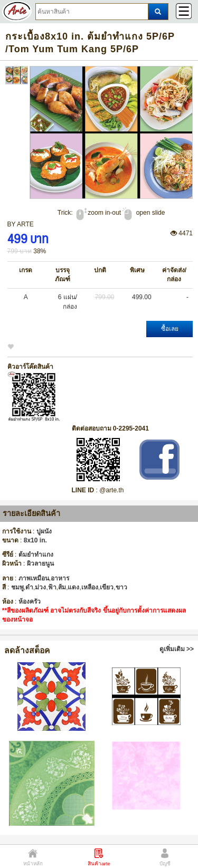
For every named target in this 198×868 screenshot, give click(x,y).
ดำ (29, 587)
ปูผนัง (44, 531)
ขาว (121, 587)
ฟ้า (52, 587)
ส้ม (62, 587)
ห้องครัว (30, 602)
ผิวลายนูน (40, 564)
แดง (73, 587)
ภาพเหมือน (34, 578)
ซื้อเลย (170, 329)
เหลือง (90, 587)
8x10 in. (35, 540)
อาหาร (60, 578)
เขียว (107, 587)
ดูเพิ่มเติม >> (177, 649)
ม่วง (40, 587)
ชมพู (17, 587)
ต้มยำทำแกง (36, 555)
